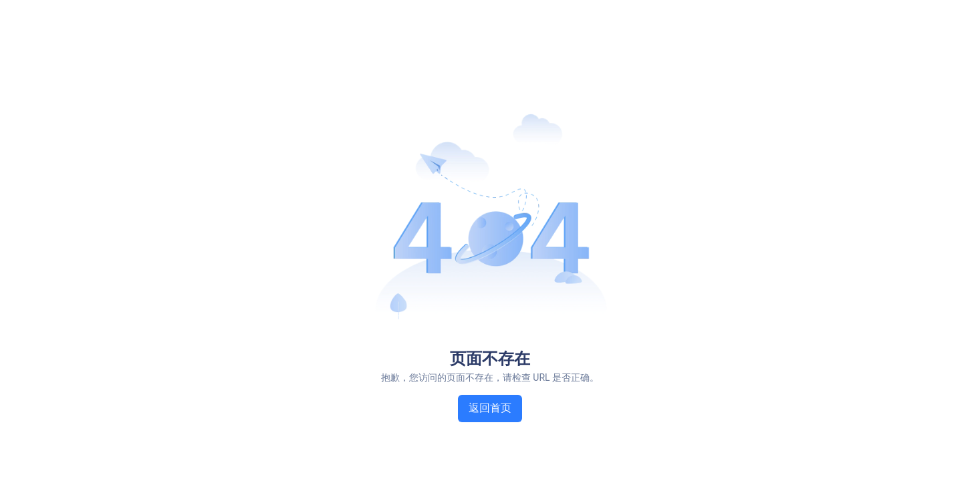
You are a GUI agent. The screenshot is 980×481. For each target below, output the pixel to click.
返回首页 (490, 408)
